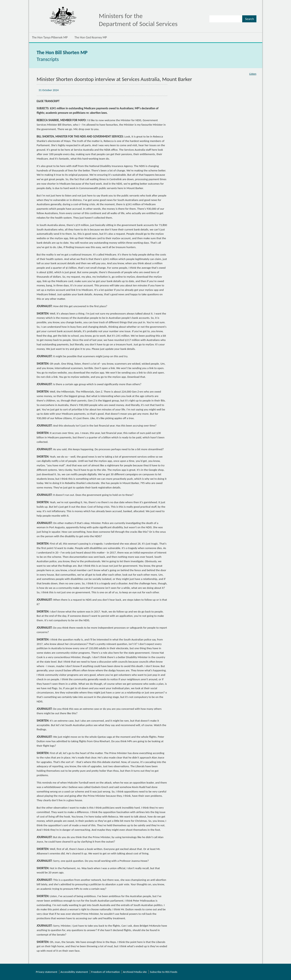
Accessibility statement (74, 972)
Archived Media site (135, 972)
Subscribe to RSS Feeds (164, 972)
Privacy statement (47, 972)
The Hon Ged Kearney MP (91, 37)
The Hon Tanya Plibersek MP (50, 37)
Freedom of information (106, 972)
